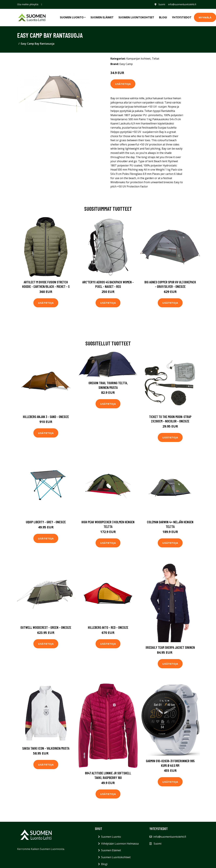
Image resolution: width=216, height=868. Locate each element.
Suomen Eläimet (102, 17)
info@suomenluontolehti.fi (182, 4)
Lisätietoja (123, 84)
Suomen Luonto (111, 837)
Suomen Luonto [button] (72, 17)
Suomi (162, 4)
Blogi (163, 17)
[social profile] (42, 4)
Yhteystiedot (182, 17)
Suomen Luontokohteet (136, 17)
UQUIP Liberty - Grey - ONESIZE (46, 522)
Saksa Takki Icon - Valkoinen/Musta (46, 748)
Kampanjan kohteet (138, 59)
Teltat (156, 59)
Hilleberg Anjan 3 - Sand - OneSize (46, 417)
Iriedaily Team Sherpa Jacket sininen (170, 647)
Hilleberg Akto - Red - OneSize (108, 627)
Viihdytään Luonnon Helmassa (120, 844)
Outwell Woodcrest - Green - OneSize (46, 627)
